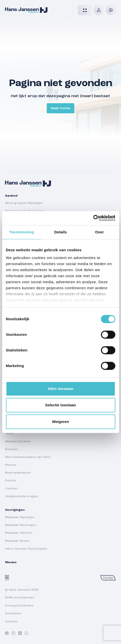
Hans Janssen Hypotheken (26, 549)
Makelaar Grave (17, 541)
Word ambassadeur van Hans (28, 457)
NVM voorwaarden (20, 598)
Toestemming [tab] (21, 232)
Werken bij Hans (18, 442)
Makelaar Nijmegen (20, 517)
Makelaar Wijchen (19, 533)
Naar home (60, 108)
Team (9, 434)
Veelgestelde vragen (22, 496)
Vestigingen (15, 510)
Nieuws (11, 465)
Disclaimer (13, 614)
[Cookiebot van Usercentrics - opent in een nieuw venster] (93, 218)
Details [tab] (61, 232)
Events (10, 481)
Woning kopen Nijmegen (24, 203)
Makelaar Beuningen (21, 525)
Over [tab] (100, 232)
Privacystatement (19, 606)
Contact (11, 489)
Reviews (11, 449)
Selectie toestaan (60, 405)
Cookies (11, 622)
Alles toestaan (61, 389)
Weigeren (60, 422)
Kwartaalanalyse (18, 473)
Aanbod (11, 196)
